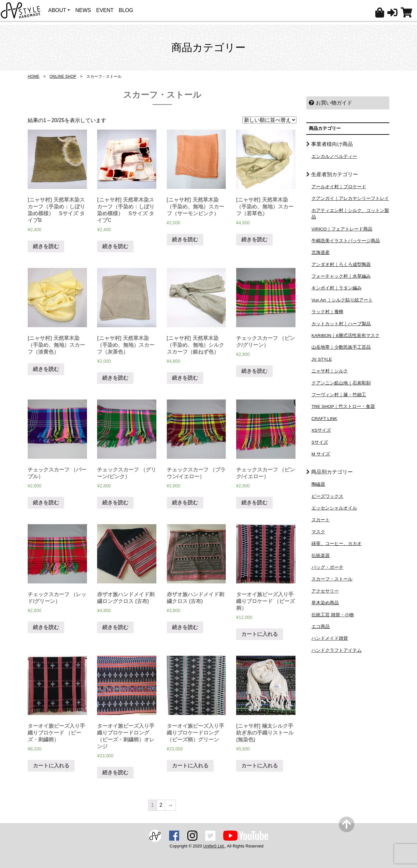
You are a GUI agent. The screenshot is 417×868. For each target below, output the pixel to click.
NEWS (83, 10)
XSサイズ (321, 430)
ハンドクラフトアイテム (337, 650)
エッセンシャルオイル (334, 508)
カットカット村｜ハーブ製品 (341, 324)
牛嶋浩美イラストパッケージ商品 (346, 241)
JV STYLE (322, 359)
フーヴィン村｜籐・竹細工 (339, 395)
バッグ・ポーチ (327, 567)
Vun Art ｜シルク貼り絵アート (342, 300)
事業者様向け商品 (332, 144)
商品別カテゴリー (332, 472)
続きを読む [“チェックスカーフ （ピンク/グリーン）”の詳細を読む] (254, 371)
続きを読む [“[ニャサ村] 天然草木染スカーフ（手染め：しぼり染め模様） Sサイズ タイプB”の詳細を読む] (46, 246)
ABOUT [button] (57, 10)
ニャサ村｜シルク (330, 371)
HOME (34, 77)
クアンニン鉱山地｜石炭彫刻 (341, 383)
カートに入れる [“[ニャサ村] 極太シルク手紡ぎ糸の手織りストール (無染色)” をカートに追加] (260, 766)
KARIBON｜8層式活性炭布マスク (345, 336)
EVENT (105, 10)
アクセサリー (325, 591)
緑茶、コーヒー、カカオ (337, 544)
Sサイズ (320, 442)
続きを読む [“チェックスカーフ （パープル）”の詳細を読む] (46, 503)
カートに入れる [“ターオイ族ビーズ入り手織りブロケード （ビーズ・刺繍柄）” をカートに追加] (51, 766)
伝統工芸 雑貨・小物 (333, 615)
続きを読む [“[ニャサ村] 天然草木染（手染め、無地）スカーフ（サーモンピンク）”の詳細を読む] (185, 239)
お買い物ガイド (331, 103)
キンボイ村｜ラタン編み (337, 288)
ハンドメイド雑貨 (330, 638)
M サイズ (321, 454)
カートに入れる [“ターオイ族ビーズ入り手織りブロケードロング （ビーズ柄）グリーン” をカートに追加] (190, 766)
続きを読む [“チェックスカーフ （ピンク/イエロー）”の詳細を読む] (254, 503)
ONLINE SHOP (63, 77)
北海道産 (321, 252)
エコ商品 (321, 627)
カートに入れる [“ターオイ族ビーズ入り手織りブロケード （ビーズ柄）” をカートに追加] (260, 634)
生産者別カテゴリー (335, 174)
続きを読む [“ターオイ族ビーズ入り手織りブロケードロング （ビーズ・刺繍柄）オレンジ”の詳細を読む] (115, 772)
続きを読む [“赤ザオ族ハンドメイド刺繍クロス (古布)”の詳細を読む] (185, 627)
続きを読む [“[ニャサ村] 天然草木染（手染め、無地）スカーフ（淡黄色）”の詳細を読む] (46, 369)
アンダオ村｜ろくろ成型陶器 (341, 265)
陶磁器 (318, 484)
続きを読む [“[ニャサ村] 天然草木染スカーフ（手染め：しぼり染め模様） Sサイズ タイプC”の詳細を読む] (115, 246)
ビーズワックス (327, 496)
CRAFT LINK (324, 419)
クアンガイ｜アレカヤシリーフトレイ (350, 198)
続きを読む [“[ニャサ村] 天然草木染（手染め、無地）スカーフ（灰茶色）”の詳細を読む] (115, 378)
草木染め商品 (325, 603)
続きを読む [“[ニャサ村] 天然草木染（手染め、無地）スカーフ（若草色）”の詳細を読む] (254, 239)
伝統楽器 (321, 556)
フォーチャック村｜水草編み (341, 276)
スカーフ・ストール (332, 579)
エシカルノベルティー (334, 156)
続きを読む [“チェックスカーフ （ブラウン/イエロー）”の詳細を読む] (185, 503)
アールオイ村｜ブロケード (339, 187)
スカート (321, 520)
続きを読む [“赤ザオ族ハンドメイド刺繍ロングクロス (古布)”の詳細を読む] (115, 627)
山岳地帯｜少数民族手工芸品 (341, 347)
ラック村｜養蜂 (327, 312)
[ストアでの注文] (269, 120)
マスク (318, 532)
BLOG (126, 10)
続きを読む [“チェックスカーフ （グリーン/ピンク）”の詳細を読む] (115, 503)
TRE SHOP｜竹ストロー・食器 (343, 406)
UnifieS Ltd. (214, 846)
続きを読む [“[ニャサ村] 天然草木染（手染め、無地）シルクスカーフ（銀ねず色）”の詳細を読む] (185, 378)
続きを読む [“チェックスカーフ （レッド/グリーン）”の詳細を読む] (46, 627)
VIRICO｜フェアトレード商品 (342, 229)
